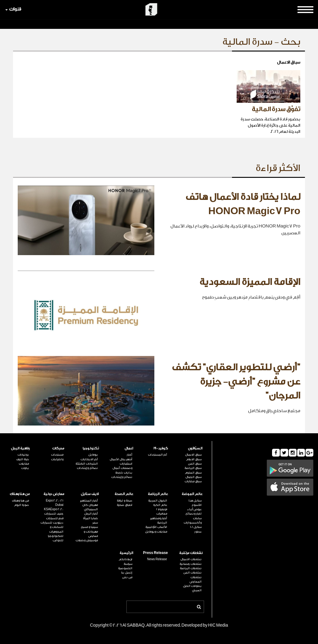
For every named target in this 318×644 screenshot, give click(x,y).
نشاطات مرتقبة (191, 553)
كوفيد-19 (161, 448)
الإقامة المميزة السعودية (250, 282)
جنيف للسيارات (54, 514)
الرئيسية (126, 553)
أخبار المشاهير (89, 501)
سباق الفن (195, 464)
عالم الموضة (192, 494)
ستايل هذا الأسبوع (195, 503)
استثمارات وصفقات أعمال (122, 466)
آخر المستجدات (157, 455)
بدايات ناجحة (124, 473)
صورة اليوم (21, 505)
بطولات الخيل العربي (192, 588)
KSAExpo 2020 (54, 509)
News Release (157, 559)
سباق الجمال (193, 477)
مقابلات (24, 464)
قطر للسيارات (55, 518)
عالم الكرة (160, 505)
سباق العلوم (193, 473)
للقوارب (58, 540)
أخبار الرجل (91, 514)
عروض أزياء (194, 509)
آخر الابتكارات (89, 459)
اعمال (129, 448)
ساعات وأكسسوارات (193, 520)
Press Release (155, 553)
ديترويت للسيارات (52, 523)
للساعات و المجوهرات (56, 529)
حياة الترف (23, 459)
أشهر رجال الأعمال (121, 459)
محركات (58, 448)
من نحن (127, 577)
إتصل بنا (127, 573)
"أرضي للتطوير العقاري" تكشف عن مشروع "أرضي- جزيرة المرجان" (236, 382)
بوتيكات (23, 455)
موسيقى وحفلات (87, 540)
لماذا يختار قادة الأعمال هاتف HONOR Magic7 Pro (243, 204)
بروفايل (93, 455)
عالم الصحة (124, 494)
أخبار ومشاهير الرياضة (159, 520)
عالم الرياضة (158, 494)
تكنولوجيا (91, 448)
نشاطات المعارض (196, 579)
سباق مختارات (193, 481)
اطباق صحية (125, 505)
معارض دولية (54, 494)
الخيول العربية (158, 501)
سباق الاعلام (194, 459)
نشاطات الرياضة (191, 568)
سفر (95, 523)
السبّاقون (195, 448)
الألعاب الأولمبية (156, 527)
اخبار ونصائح (193, 514)
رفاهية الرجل (20, 448)
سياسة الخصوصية (125, 566)
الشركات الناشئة (87, 464)
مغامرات (162, 514)
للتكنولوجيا (56, 536)
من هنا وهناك (20, 494)
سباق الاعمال (193, 455)
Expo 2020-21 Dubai (55, 503)
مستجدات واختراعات (57, 457)
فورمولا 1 (162, 509)
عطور (198, 532)
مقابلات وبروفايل (156, 532)
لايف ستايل (90, 494)
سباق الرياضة (193, 468)
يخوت (25, 468)
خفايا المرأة (90, 518)
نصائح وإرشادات (122, 477)
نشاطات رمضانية (191, 564)
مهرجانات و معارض (91, 534)
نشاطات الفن (192, 573)
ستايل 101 (196, 527)
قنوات (13, 9)
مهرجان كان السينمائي (90, 507)
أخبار (129, 455)
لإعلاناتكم (125, 559)
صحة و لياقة (125, 501)
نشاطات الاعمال (191, 559)
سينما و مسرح (89, 527)
